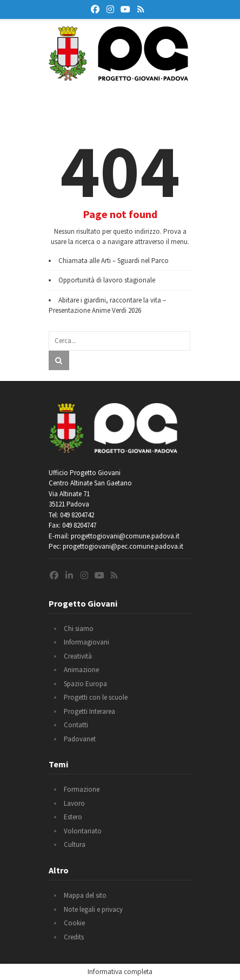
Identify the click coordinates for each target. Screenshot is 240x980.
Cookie (74, 923)
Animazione (81, 670)
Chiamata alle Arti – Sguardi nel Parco (114, 261)
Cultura (75, 844)
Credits (74, 937)
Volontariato (83, 831)
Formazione (82, 789)
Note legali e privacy (93, 909)
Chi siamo (79, 629)
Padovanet (80, 739)
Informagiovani (86, 642)
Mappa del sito (85, 895)
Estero (73, 817)
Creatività (78, 656)
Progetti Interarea (89, 711)
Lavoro (74, 803)
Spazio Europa (85, 684)
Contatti (76, 725)
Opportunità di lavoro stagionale (107, 280)
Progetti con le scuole (96, 697)
